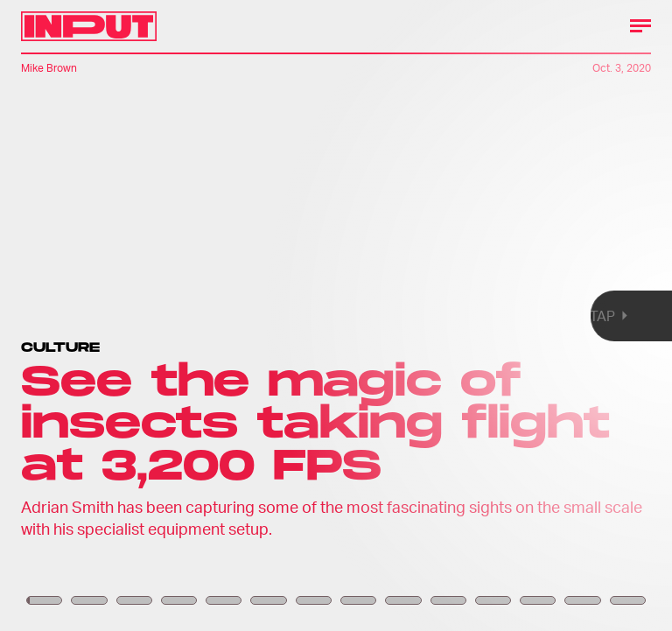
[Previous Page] (111, 315)
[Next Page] (447, 315)
